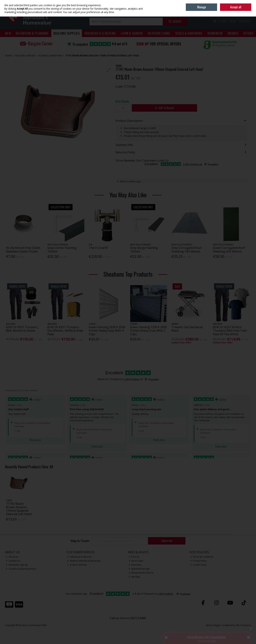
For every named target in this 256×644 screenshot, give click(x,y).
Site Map (134, 577)
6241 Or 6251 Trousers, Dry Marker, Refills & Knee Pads (65, 331)
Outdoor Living (159, 33)
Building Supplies (67, 33)
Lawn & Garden (132, 33)
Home (226, 3)
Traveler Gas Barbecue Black (187, 329)
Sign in (241, 11)
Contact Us (13, 561)
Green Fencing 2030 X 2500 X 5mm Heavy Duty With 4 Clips (107, 331)
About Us (12, 557)
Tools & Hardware (189, 33)
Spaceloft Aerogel (139, 569)
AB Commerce (243, 625)
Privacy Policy (198, 561)
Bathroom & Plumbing (32, 33)
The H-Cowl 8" (98, 248)
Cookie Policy (198, 565)
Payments (135, 565)
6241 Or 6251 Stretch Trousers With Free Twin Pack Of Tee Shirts (230, 331)
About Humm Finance (141, 573)
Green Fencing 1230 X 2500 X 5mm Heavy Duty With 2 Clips (148, 331)
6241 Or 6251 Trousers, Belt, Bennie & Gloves (22, 329)
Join (249, 11)
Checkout (245, 21)
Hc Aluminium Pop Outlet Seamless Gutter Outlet (23, 249)
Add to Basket (165, 108)
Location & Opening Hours (21, 569)
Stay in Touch (80, 541)
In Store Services (77, 565)
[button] (109, 70)
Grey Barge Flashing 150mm (144, 249)
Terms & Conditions (202, 557)
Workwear (215, 33)
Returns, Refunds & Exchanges (84, 561)
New (8, 33)
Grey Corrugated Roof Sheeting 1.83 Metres (187, 249)
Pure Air (134, 557)
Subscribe (167, 541)
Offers (248, 33)
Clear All (47, 467)
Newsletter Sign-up (17, 565)
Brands (233, 33)
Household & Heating (100, 33)
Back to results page (130, 181)
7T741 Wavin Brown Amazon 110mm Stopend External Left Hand (19, 509)
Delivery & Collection (79, 557)
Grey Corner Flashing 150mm (62, 249)
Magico (217, 625)
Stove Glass (136, 561)
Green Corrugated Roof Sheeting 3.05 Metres (229, 249)
